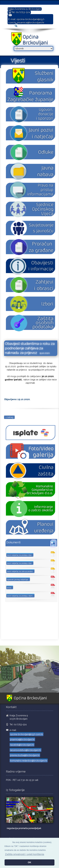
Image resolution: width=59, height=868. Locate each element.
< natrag (9, 417)
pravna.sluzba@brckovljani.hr (25, 755)
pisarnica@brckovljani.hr (31, 23)
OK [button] (30, 862)
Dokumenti (13, 542)
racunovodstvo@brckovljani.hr (25, 750)
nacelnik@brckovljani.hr (22, 745)
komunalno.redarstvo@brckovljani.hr (29, 761)
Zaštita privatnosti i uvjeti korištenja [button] (25, 854)
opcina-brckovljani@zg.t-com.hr (27, 734)
